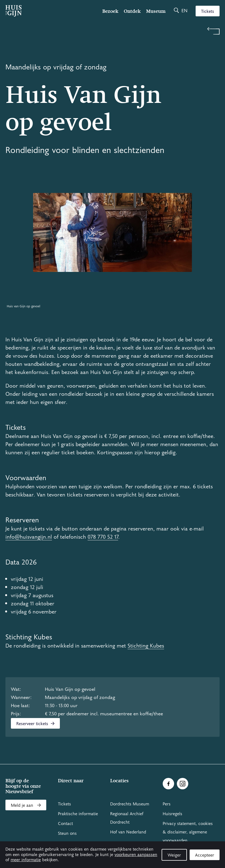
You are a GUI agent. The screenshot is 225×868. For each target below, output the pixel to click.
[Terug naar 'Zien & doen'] (112, 31)
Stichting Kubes (146, 646)
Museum (156, 11)
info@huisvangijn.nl (29, 537)
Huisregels (172, 814)
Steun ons (67, 833)
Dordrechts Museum (130, 804)
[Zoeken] (176, 11)
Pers (167, 804)
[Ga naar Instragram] (183, 784)
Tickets (208, 11)
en (184, 11)
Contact (65, 824)
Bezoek (110, 11)
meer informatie (26, 860)
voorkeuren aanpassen (136, 855)
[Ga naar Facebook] (168, 784)
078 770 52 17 (103, 537)
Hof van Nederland (128, 832)
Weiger (174, 855)
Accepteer (205, 855)
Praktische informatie (78, 814)
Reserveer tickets (35, 724)
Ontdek (132, 11)
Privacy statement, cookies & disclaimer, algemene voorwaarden (188, 832)
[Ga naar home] (38, 11)
